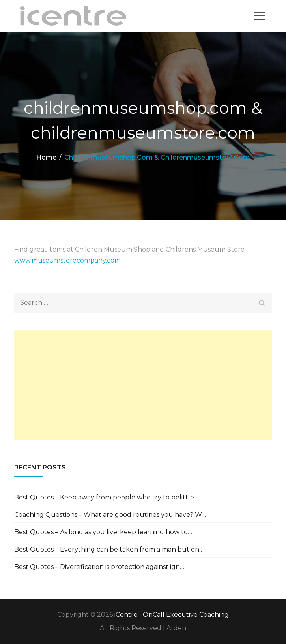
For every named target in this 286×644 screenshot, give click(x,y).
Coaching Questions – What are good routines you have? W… (110, 515)
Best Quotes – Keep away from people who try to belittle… (106, 497)
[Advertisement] (143, 385)
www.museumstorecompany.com (67, 260)
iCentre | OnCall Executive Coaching (172, 615)
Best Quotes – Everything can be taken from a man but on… (109, 549)
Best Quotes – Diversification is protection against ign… (99, 567)
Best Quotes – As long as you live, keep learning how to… (103, 532)
